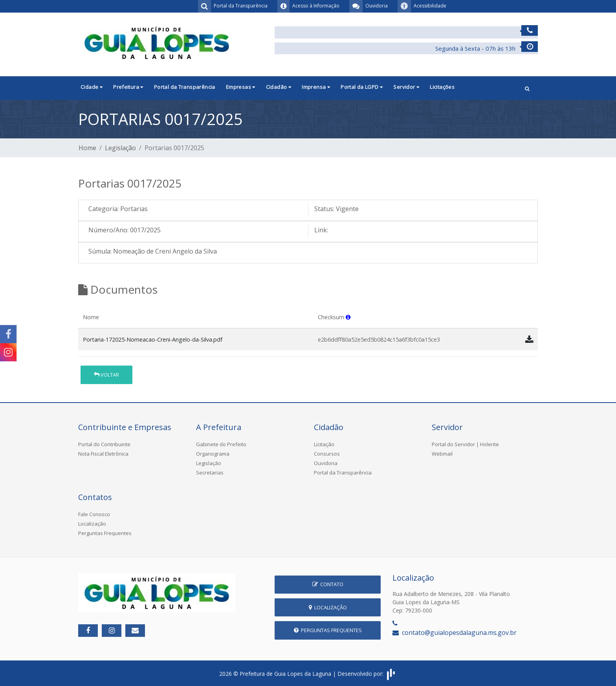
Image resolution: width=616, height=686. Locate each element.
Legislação (120, 148)
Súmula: (100, 251)
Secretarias (210, 473)
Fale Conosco (94, 514)
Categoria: (104, 209)
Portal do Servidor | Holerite (465, 444)
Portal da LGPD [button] (362, 87)
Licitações (442, 87)
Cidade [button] (92, 87)
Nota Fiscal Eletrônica (103, 454)
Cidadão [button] (279, 87)
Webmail (442, 454)
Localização (92, 524)
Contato (328, 584)
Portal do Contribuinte (104, 444)
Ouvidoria (326, 463)
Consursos (327, 454)
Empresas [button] (241, 87)
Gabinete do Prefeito (221, 444)
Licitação (324, 444)
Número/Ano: (108, 230)
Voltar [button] (106, 375)
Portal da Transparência (185, 87)
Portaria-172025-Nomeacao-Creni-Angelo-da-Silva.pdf (153, 339)
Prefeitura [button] (128, 87)
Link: (321, 230)
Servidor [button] (406, 87)
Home (87, 148)
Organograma (213, 454)
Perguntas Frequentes (105, 533)
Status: (324, 209)
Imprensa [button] (316, 87)
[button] (527, 88)
